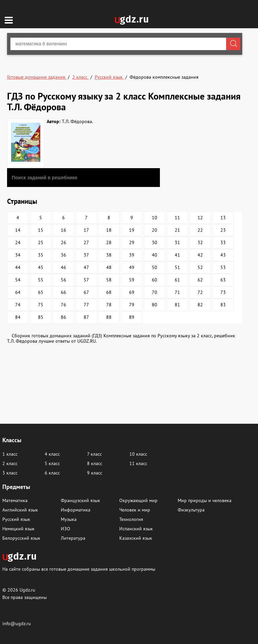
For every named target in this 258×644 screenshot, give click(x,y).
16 (63, 230)
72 (200, 292)
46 (63, 267)
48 (109, 267)
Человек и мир (135, 510)
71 (177, 292)
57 (86, 280)
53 (223, 267)
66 (63, 292)
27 (86, 242)
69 (132, 292)
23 (223, 230)
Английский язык (20, 510)
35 (41, 255)
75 (41, 305)
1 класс (10, 454)
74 (18, 305)
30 (155, 242)
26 (63, 242)
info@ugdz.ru (17, 623)
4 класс (52, 454)
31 (177, 242)
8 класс (95, 463)
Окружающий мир (138, 500)
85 (41, 317)
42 (200, 255)
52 (200, 267)
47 (86, 267)
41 (177, 255)
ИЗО (66, 529)
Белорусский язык (21, 538)
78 (109, 305)
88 (109, 317)
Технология (131, 519)
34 (18, 255)
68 (109, 292)
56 (63, 280)
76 (63, 305)
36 (63, 255)
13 (223, 218)
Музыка (69, 519)
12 (200, 218)
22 (200, 230)
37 (86, 255)
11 (177, 218)
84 (18, 317)
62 (200, 280)
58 (109, 280)
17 (86, 230)
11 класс (138, 463)
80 (155, 305)
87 (86, 317)
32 (200, 242)
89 (132, 317)
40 (155, 255)
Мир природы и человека (205, 500)
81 (177, 305)
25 (41, 242)
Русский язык (16, 519)
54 (18, 280)
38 (109, 255)
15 (41, 230)
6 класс (52, 473)
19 (132, 230)
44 (18, 267)
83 (223, 305)
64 (18, 292)
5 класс (52, 463)
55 (41, 280)
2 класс (10, 463)
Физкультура (191, 510)
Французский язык (80, 500)
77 (86, 305)
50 (155, 267)
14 (18, 230)
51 (177, 267)
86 (63, 317)
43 (223, 255)
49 (132, 267)
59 (132, 280)
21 (177, 230)
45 (41, 267)
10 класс (138, 454)
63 (223, 280)
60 (155, 280)
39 (132, 255)
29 (132, 242)
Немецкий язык (18, 529)
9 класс (95, 473)
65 (41, 292)
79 (132, 305)
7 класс (94, 454)
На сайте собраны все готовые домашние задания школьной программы (79, 569)
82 (200, 305)
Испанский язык (136, 529)
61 (177, 280)
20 (155, 230)
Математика (15, 500)
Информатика (76, 510)
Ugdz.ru (27, 590)
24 (18, 242)
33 (223, 242)
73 (223, 292)
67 (86, 292)
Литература (73, 538)
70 (155, 292)
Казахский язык (136, 538)
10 (155, 218)
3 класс (10, 473)
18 (109, 230)
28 (109, 242)
